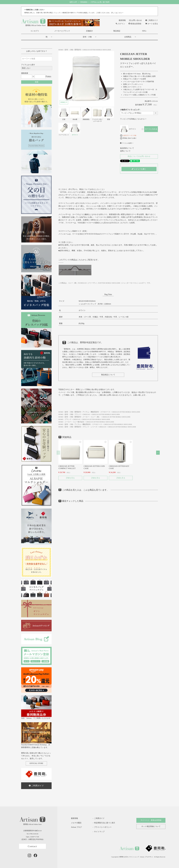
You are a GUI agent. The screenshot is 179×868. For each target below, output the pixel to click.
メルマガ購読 (74, 823)
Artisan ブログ (75, 827)
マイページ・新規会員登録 (151, 820)
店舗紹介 (89, 31)
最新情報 (121, 20)
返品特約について (127, 148)
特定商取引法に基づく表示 (105, 823)
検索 (37, 82)
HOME (61, 50)
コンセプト (35, 31)
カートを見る (152, 24)
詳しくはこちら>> (117, 13)
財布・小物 (87, 37)
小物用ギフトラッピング (131, 110)
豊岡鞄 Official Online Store (33, 22)
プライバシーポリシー (103, 827)
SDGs (144, 31)
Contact (32, 846)
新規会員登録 (135, 24)
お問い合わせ (135, 20)
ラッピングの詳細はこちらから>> (133, 119)
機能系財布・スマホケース (100, 412)
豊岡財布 (78, 50)
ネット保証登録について (151, 826)
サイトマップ (99, 832)
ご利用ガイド (152, 20)
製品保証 (117, 31)
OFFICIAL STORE (36, 763)
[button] (58, 453)
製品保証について (108, 375)
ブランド (78, 414)
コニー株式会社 (78, 422)
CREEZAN (86, 414)
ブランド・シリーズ (90, 427)
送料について (125, 151)
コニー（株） (96, 417)
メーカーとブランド (62, 31)
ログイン (120, 24)
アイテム (86, 412)
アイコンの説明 (127, 143)
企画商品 (128, 37)
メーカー (86, 417)
